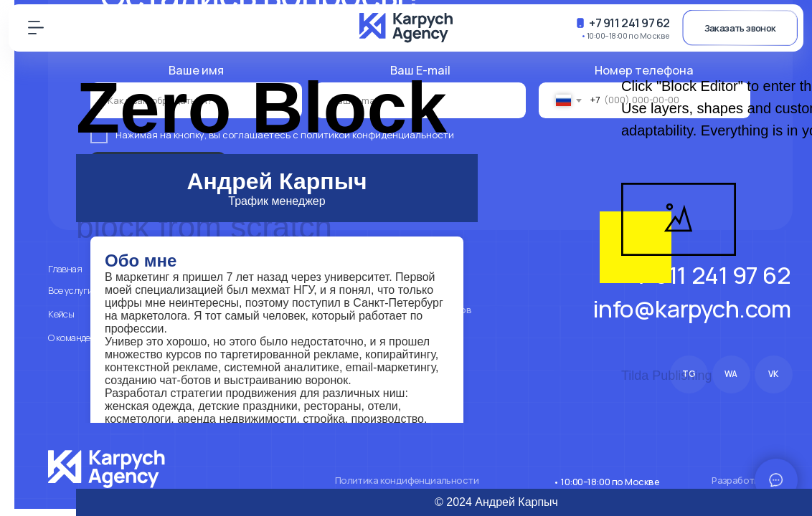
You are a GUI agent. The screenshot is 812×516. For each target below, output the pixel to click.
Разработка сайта (752, 480)
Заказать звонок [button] (740, 28)
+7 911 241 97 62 (629, 23)
